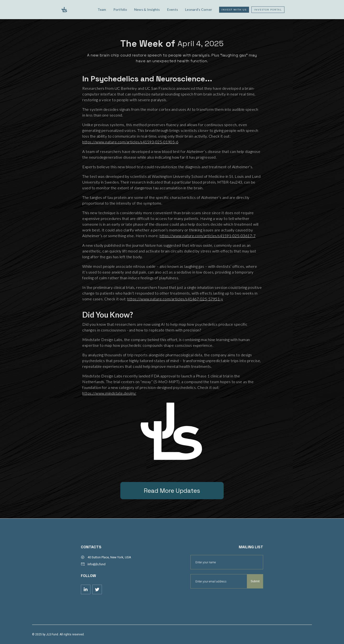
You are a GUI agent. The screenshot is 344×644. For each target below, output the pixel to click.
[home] (76, 10)
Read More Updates (172, 491)
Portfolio (120, 9)
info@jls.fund (97, 564)
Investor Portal (268, 10)
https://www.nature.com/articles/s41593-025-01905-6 (130, 142)
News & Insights (147, 9)
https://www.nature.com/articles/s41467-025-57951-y (175, 299)
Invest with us (234, 10)
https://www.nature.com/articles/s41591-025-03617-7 (208, 236)
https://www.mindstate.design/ (109, 393)
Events (173, 9)
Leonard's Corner (199, 9)
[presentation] (227, 600)
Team (102, 9)
